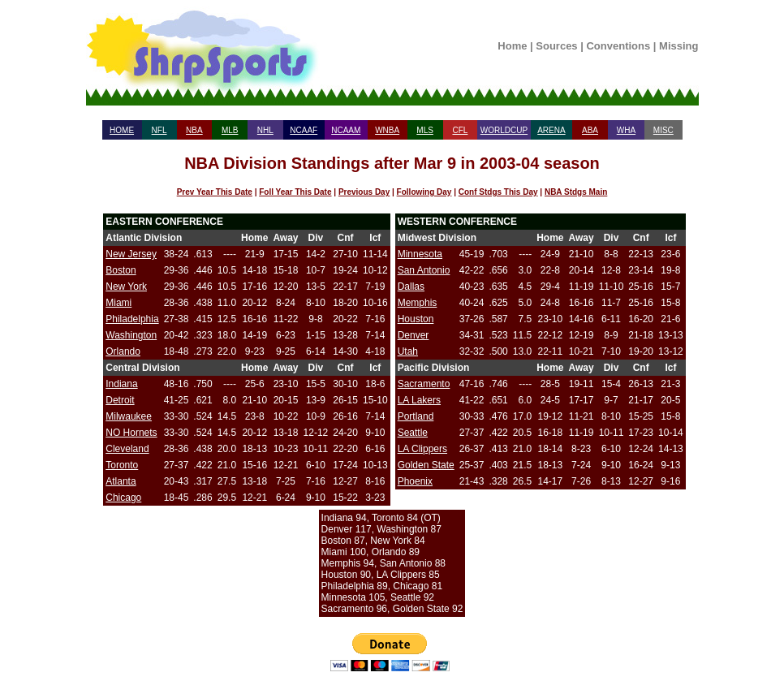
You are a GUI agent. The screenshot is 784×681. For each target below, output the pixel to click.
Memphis (418, 303)
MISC (663, 130)
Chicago (123, 498)
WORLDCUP (504, 130)
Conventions (618, 46)
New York (126, 287)
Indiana (121, 384)
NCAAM (346, 130)
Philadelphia (132, 319)
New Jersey (131, 254)
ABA (590, 130)
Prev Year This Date (215, 192)
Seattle (413, 433)
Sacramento (424, 384)
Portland (416, 416)
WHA (626, 130)
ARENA (551, 130)
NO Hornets (131, 433)
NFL (159, 130)
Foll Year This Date (295, 192)
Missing (678, 46)
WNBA (387, 130)
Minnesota (420, 254)
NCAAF (304, 130)
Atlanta (121, 481)
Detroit (120, 400)
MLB (230, 130)
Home (512, 46)
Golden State (426, 465)
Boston (121, 270)
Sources (556, 46)
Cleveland (127, 449)
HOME (122, 130)
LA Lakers (419, 400)
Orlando (123, 351)
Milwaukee (129, 416)
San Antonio (424, 270)
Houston (416, 319)
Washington (131, 335)
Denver (414, 335)
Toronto (122, 465)
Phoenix (415, 481)
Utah (408, 351)
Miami (118, 303)
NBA (194, 130)
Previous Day (364, 192)
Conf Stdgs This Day (498, 192)
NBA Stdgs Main (576, 192)
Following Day (424, 192)
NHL (265, 130)
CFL (460, 130)
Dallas (411, 287)
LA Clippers (422, 449)
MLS (425, 130)
